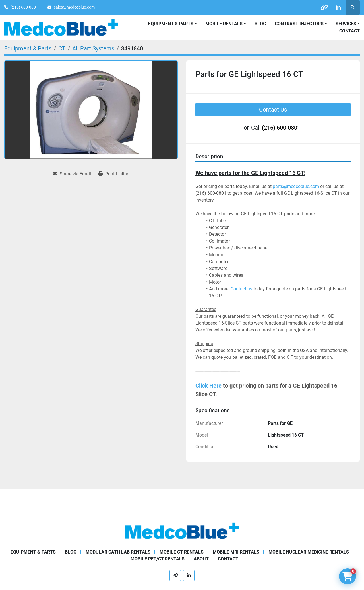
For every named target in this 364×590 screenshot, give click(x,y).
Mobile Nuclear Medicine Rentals (309, 552)
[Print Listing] (114, 174)
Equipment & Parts (33, 552)
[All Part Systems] (93, 48)
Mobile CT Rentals (182, 552)
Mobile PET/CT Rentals (158, 559)
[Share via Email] (72, 174)
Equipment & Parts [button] (171, 24)
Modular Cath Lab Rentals (118, 552)
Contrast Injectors (299, 24)
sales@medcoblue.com (74, 7)
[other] (323, 7)
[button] (226, 24)
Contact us (241, 289)
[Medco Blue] (182, 530)
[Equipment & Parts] (28, 48)
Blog (260, 24)
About (201, 559)
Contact (349, 31)
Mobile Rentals (224, 24)
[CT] (62, 48)
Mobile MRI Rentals (236, 552)
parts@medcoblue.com (296, 186)
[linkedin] (338, 7)
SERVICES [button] (346, 24)
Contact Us (273, 110)
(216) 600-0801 (24, 7)
